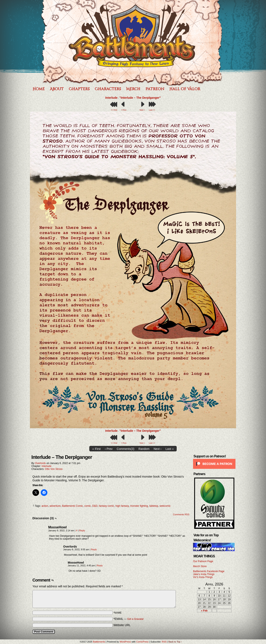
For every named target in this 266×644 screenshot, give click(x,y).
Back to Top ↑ (175, 642)
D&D (95, 506)
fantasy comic (107, 506)
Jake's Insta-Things (204, 574)
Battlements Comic (72, 506)
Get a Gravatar (135, 619)
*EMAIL (129, 619)
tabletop (154, 506)
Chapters (79, 89)
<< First (114, 110)
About (57, 89)
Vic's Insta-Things (203, 577)
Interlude (111, 98)
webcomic (165, 506)
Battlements (132, 43)
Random (144, 449)
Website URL (122, 625)
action (45, 506)
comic (88, 506)
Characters (108, 89)
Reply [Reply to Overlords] (94, 549)
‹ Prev (109, 449)
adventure (55, 506)
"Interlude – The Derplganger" (140, 98)
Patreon (155, 89)
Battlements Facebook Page (209, 571)
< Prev (124, 110)
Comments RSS (181, 514)
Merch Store (200, 566)
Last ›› (170, 449)
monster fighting (139, 506)
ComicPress (142, 642)
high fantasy (122, 506)
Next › (157, 449)
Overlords (40, 463)
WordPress (125, 642)
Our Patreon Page (203, 561)
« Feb (204, 611)
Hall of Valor (185, 89)
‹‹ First (96, 449)
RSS (164, 642)
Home (39, 89)
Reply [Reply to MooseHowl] (82, 530)
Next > (142, 110)
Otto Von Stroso (54, 469)
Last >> (152, 110)
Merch (133, 89)
